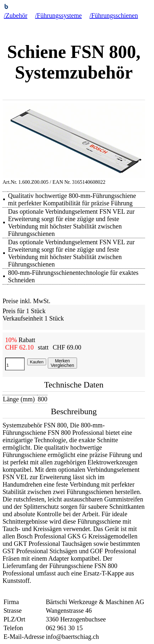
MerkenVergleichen (62, 363)
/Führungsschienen (114, 15)
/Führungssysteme (58, 15)
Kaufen (37, 362)
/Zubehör (16, 15)
